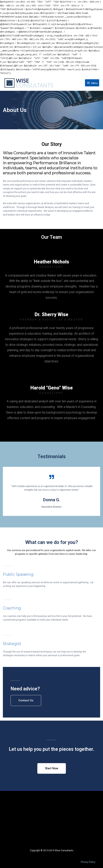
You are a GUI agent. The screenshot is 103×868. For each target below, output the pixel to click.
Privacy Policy (88, 862)
